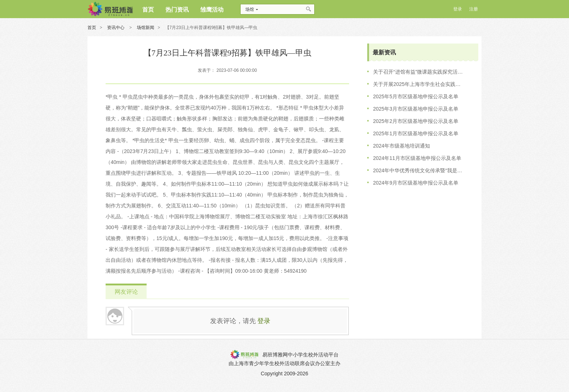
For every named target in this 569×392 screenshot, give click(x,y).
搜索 (309, 9)
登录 (264, 321)
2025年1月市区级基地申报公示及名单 (416, 133)
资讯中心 (116, 28)
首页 (92, 28)
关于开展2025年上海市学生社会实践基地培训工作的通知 (418, 84)
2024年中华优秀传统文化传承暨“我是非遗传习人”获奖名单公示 (418, 170)
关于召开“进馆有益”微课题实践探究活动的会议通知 (418, 72)
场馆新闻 (146, 28)
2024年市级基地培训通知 (402, 146)
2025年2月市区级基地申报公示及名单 (416, 121)
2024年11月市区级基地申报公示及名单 (417, 158)
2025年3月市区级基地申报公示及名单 (416, 109)
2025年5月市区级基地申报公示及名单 (416, 96)
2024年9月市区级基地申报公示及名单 (416, 183)
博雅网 (110, 9)
